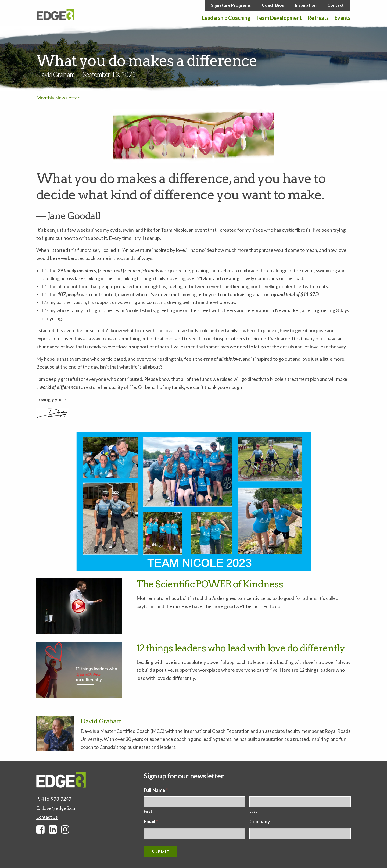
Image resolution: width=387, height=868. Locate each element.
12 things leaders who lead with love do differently (241, 648)
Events (343, 18)
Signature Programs (231, 5)
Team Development (279, 18)
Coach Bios (273, 5)
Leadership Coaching (226, 18)
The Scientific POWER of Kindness (210, 584)
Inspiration (306, 5)
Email (151, 821)
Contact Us (47, 817)
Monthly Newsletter (58, 98)
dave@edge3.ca (58, 808)
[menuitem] (232, 5)
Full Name (156, 790)
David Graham (55, 74)
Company (260, 821)
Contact (336, 5)
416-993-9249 (56, 799)
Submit (161, 851)
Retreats (318, 18)
